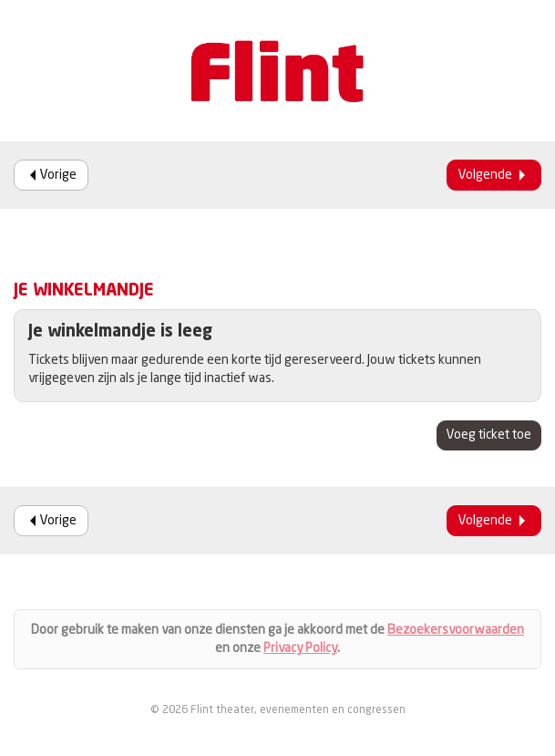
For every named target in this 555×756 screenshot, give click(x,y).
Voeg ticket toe (489, 435)
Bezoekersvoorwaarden (456, 630)
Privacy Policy (300, 648)
